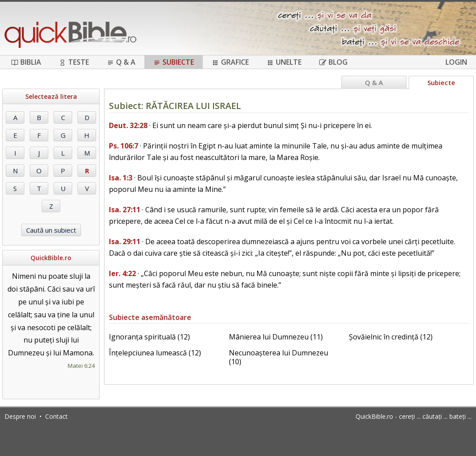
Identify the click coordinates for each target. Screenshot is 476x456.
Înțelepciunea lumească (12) (155, 353)
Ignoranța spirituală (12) (149, 337)
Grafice (230, 62)
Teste (74, 62)
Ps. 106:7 (124, 146)
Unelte (284, 62)
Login (456, 62)
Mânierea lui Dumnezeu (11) (276, 337)
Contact (56, 416)
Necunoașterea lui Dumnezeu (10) (279, 357)
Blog (333, 62)
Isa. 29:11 (125, 242)
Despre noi (20, 416)
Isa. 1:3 (121, 178)
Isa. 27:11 (125, 210)
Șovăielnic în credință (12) (391, 337)
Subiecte (174, 62)
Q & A (121, 62)
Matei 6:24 (81, 366)
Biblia (26, 62)
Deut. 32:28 (128, 125)
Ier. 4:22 (122, 273)
